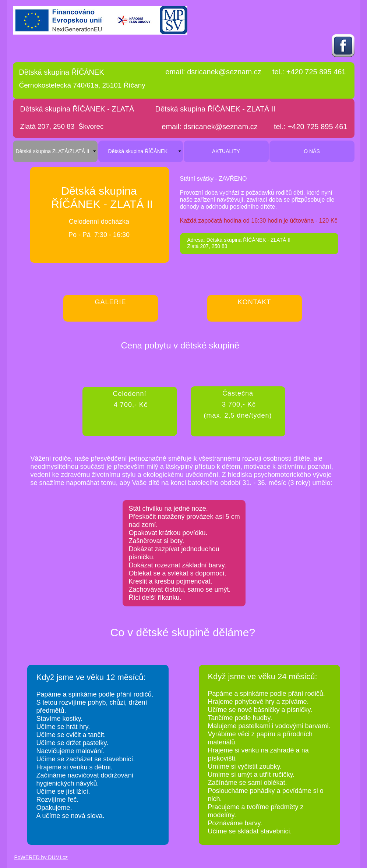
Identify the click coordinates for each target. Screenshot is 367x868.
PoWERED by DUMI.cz (41, 857)
